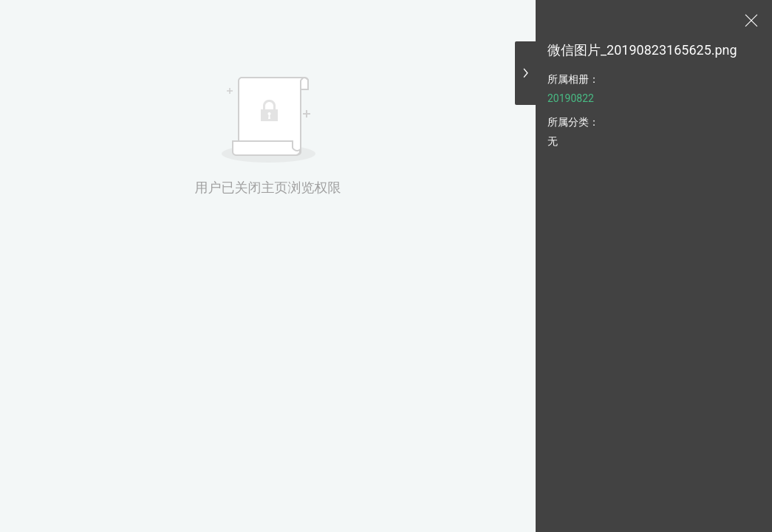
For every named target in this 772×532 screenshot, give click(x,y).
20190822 (571, 98)
